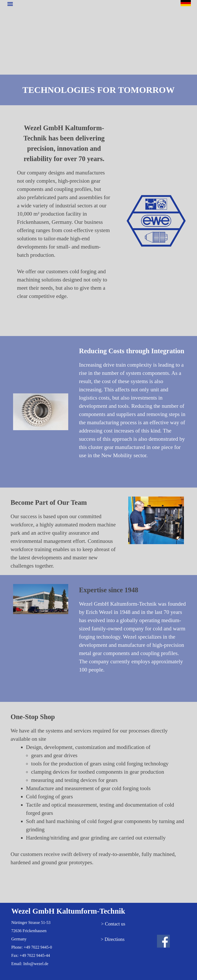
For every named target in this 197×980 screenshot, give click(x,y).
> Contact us (113, 924)
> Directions (113, 939)
